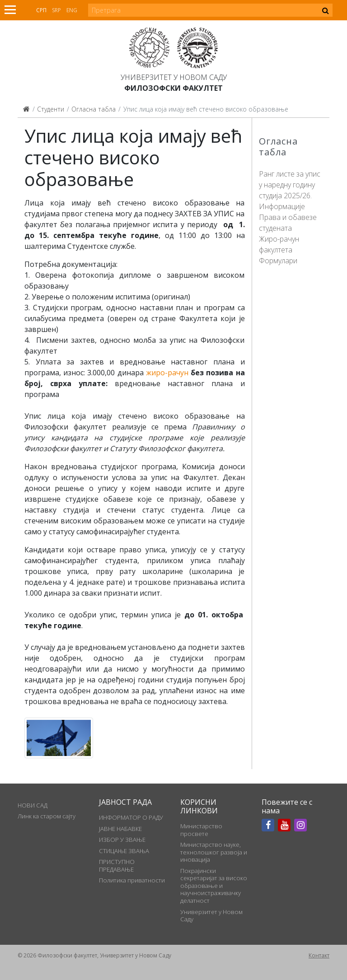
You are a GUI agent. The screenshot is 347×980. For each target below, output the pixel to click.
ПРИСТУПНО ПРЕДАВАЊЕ (117, 865)
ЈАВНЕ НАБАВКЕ (120, 829)
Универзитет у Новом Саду (174, 77)
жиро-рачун (167, 373)
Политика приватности (132, 880)
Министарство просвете (201, 830)
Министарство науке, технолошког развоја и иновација (214, 852)
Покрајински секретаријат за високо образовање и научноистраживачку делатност (214, 886)
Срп (41, 10)
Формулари (278, 261)
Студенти (51, 109)
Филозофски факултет (173, 88)
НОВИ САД (33, 805)
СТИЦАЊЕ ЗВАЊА (124, 851)
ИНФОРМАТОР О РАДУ (131, 817)
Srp (56, 10)
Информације (282, 206)
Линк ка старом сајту (47, 816)
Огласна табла (94, 109)
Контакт (319, 955)
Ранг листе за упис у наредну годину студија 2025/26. (290, 185)
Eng (72, 10)
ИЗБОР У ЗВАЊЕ (122, 840)
